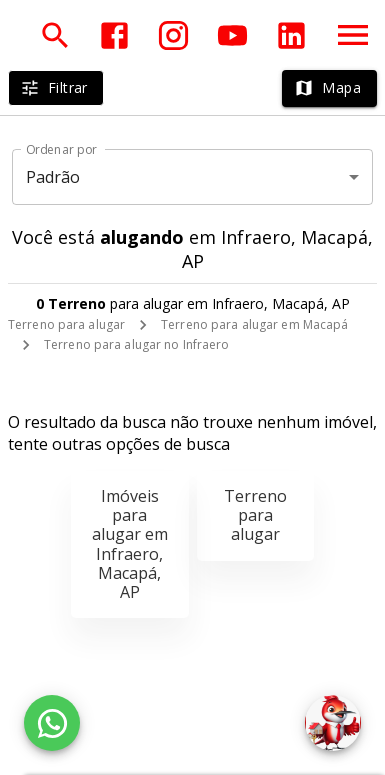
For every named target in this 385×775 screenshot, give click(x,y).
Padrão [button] (53, 177)
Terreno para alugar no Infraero (137, 344)
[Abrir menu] (353, 35)
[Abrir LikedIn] (291, 35)
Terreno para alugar (66, 324)
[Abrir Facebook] (114, 35)
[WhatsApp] (52, 723)
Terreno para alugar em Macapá (254, 324)
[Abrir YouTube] (232, 35)
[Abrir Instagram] (173, 35)
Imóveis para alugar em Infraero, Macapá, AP (130, 544)
